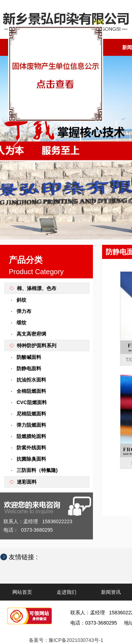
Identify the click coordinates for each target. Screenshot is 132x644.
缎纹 (21, 323)
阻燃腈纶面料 (31, 436)
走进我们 (67, 592)
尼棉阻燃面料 (31, 414)
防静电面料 (29, 368)
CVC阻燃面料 (32, 402)
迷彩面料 (27, 482)
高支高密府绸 (31, 334)
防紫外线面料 (31, 448)
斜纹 (21, 300)
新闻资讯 (111, 592)
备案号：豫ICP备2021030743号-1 (66, 640)
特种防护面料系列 (37, 345)
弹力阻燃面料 (31, 425)
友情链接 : (27, 557)
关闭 (97, 24)
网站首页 (22, 592)
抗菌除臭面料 (31, 459)
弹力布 (24, 311)
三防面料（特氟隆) (37, 470)
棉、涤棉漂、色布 (37, 288)
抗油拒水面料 (31, 380)
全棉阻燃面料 (31, 391)
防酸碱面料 (29, 357)
